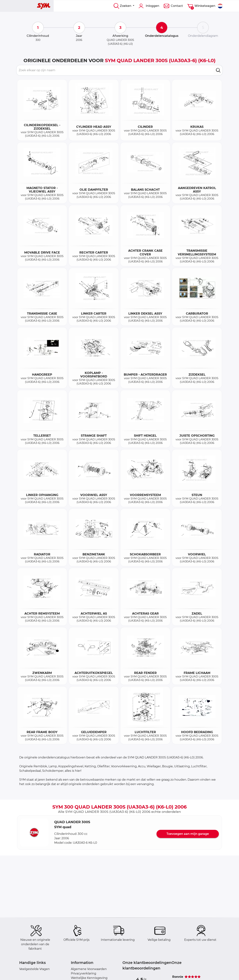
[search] (218, 70)
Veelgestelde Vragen (34, 969)
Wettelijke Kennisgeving (89, 978)
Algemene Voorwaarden (89, 969)
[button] (34, 832)
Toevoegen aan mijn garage (188, 834)
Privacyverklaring (84, 973)
